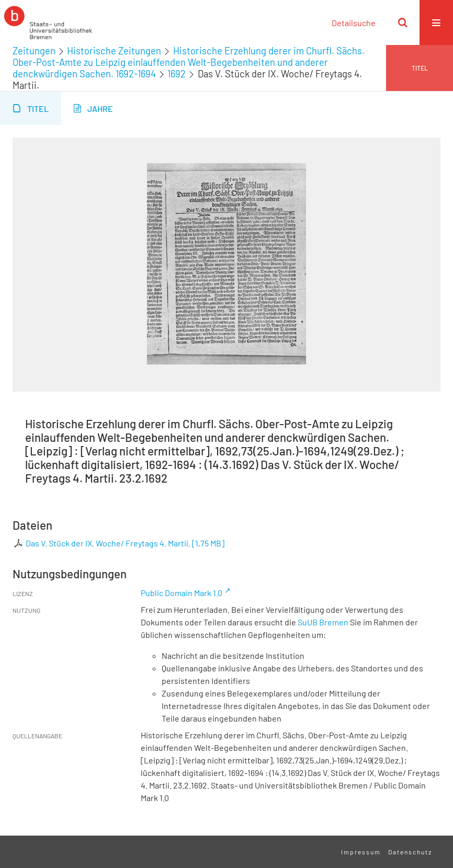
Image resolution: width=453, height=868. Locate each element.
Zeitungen (34, 51)
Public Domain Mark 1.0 (182, 593)
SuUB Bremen (323, 622)
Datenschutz (410, 852)
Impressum (361, 852)
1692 (177, 74)
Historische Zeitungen (114, 51)
